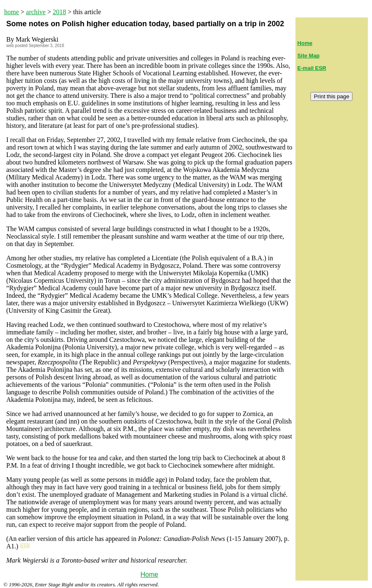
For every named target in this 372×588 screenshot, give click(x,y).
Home (149, 574)
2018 (60, 12)
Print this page (331, 96)
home (12, 12)
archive (36, 12)
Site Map (309, 56)
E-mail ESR (312, 68)
